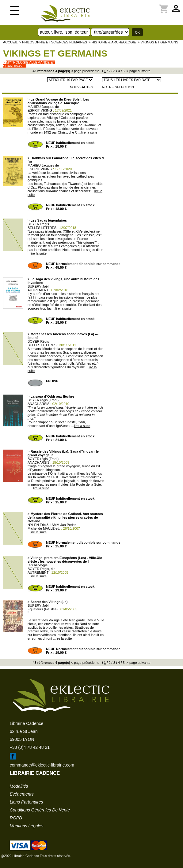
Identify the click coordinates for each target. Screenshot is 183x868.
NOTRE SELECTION (118, 87)
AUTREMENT (38, 290)
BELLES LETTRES (42, 228)
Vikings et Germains (55, 53)
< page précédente (85, 71)
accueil (10, 42)
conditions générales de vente (40, 810)
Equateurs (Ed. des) (43, 609)
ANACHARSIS (39, 404)
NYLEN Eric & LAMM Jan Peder (52, 525)
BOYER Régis (38, 224)
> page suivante (138, 71)
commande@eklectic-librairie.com (42, 765)
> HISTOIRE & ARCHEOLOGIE (112, 42)
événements (22, 794)
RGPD (16, 818)
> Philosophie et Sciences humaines (53, 42)
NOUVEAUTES (82, 87)
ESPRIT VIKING (40, 110)
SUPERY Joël (38, 286)
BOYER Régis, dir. (41, 569)
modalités (19, 786)
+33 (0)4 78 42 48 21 (30, 747)
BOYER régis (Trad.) (43, 400)
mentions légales (27, 826)
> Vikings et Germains (158, 42)
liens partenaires (27, 802)
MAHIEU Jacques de (43, 107)
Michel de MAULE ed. (44, 528)
